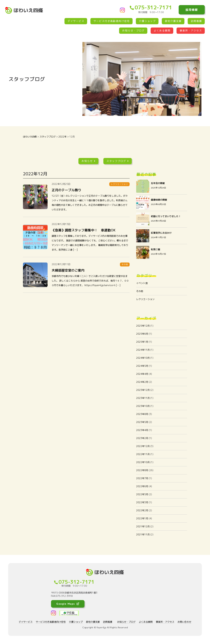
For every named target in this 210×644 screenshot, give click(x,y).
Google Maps (68, 604)
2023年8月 (142, 414)
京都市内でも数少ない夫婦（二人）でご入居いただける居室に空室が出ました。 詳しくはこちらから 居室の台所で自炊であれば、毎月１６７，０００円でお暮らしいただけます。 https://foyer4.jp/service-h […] (90, 281)
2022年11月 (143, 454)
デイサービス (76, 21)
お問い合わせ (184, 622)
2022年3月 (142, 502)
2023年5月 (142, 422)
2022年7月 (142, 478)
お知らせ (89, 161)
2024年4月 (142, 374)
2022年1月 (142, 518)
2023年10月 (143, 406)
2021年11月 (143, 534)
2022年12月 (143, 446)
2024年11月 (143, 350)
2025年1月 (142, 342)
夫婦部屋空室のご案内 (68, 270)
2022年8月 (142, 470)
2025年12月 (143, 326)
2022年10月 (143, 462)
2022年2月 (142, 510)
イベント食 (142, 283)
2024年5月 (142, 366)
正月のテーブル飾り (66, 190)
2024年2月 (142, 382)
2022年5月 (142, 494)
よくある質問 (162, 31)
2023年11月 (143, 398)
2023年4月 (142, 430)
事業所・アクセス (191, 31)
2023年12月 (143, 390)
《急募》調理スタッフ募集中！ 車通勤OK (84, 230)
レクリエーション (145, 299)
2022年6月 (142, 486)
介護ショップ (147, 21)
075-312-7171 (151, 7)
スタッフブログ (118, 161)
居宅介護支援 (173, 21)
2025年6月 (142, 334)
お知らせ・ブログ (133, 31)
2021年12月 (143, 526)
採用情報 (192, 10)
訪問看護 (196, 21)
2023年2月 (142, 438)
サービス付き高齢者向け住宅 (112, 21)
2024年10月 (143, 358)
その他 (140, 291)
